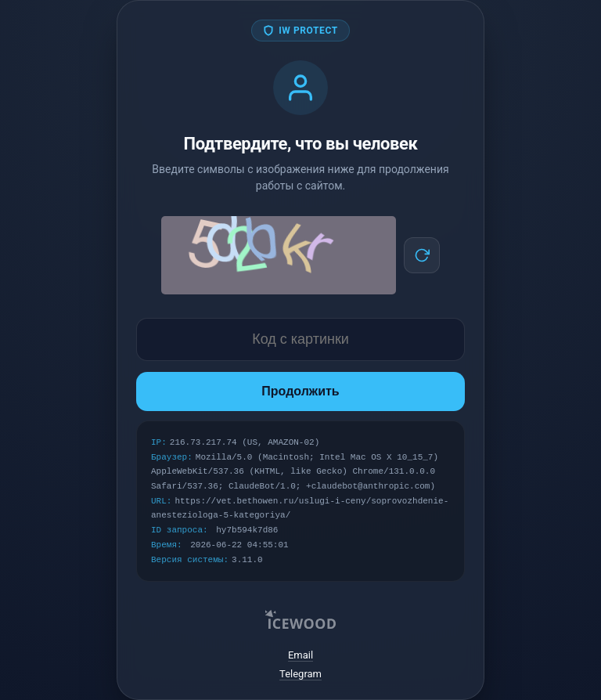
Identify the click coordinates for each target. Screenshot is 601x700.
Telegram (300, 674)
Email (300, 655)
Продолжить (300, 391)
